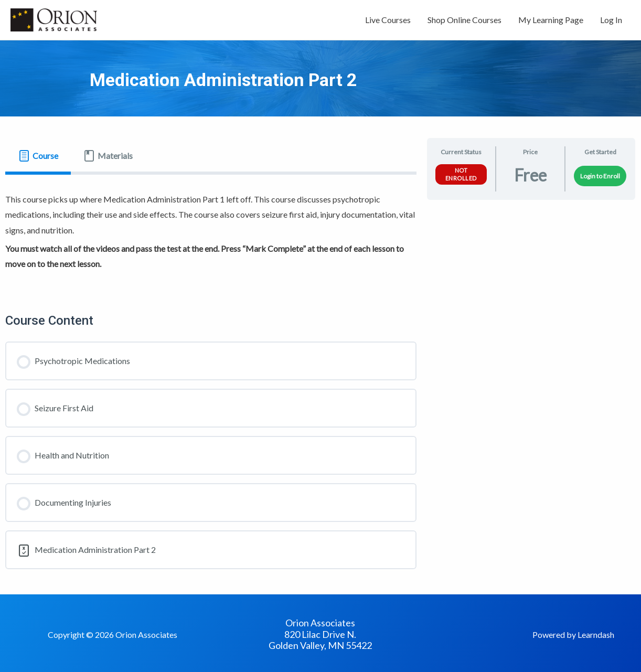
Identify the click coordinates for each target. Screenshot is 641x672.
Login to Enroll (600, 176)
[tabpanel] (211, 233)
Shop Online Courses (464, 20)
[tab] (38, 156)
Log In (611, 20)
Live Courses (388, 20)
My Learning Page (551, 20)
